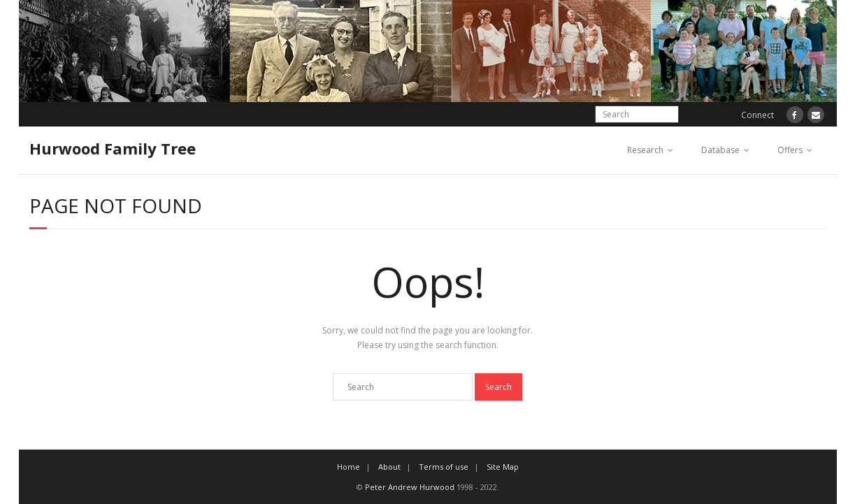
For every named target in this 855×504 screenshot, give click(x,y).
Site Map (503, 467)
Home (349, 467)
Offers (790, 150)
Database (720, 150)
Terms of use (444, 467)
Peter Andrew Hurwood (410, 487)
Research (645, 150)
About (389, 467)
